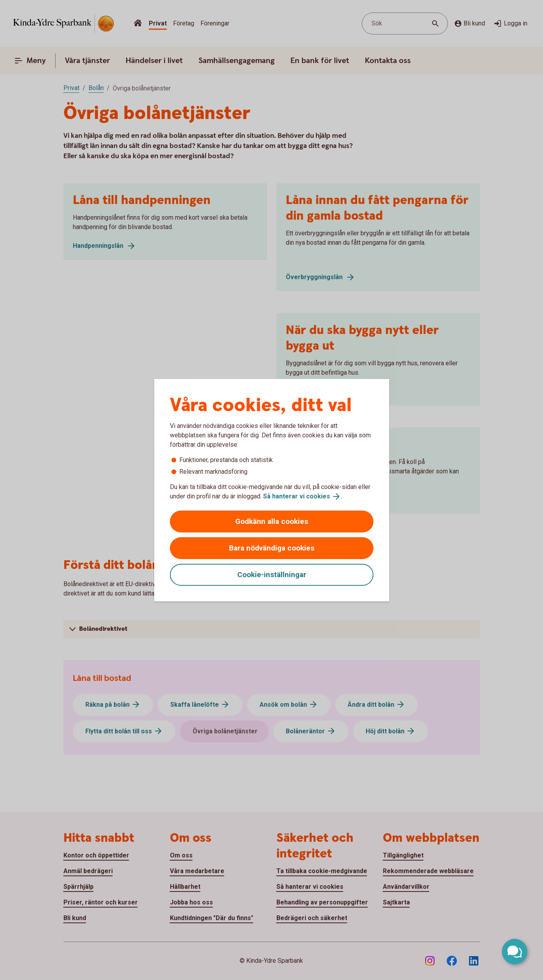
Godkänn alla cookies (272, 521)
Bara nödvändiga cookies (272, 548)
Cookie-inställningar (272, 575)
